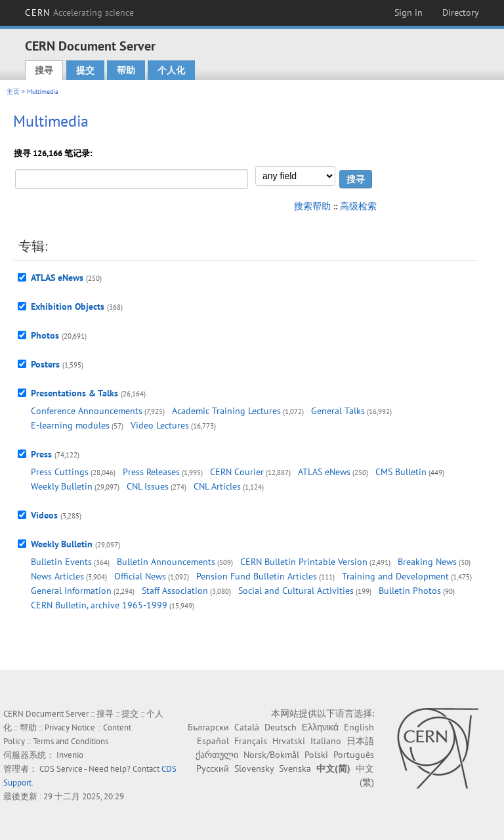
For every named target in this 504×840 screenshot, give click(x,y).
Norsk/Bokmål (271, 755)
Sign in (409, 12)
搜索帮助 (312, 206)
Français (251, 741)
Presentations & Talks (74, 393)
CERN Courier (237, 472)
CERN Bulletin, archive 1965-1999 (99, 605)
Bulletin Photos (410, 591)
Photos (45, 335)
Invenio (70, 755)
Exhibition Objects (68, 306)
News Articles (57, 576)
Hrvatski (289, 741)
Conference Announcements (87, 411)
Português (354, 755)
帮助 (126, 70)
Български (208, 727)
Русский (213, 768)
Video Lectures (160, 425)
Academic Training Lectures (226, 411)
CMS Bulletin (401, 472)
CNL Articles (217, 486)
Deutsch (281, 727)
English (359, 727)
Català (247, 727)
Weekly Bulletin (62, 486)
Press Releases (151, 472)
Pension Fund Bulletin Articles (257, 576)
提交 (85, 70)
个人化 (171, 70)
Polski (316, 755)
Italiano (326, 741)
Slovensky (254, 768)
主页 (13, 92)
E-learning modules (70, 425)
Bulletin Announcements (166, 562)
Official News (140, 576)
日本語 (360, 741)
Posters (45, 364)
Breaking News (427, 562)
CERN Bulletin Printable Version (304, 562)
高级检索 (358, 206)
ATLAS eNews (57, 278)
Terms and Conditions (71, 741)
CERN (79, 12)
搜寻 (44, 70)
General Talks (338, 411)
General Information (71, 591)
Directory (461, 12)
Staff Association (175, 591)
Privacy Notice (70, 727)
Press (41, 454)
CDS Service (61, 769)
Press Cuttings (60, 472)
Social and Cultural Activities (296, 591)
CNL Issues (148, 486)
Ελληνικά (320, 727)
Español (213, 741)
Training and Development (395, 576)
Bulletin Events (61, 562)
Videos (44, 515)
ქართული (217, 755)
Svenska (295, 768)
